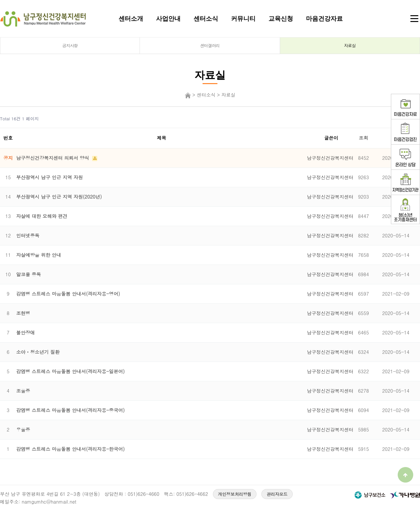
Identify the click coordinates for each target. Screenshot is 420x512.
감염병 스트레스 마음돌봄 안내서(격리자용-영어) (68, 294)
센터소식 (206, 18)
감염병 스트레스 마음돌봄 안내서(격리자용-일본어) (70, 371)
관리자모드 (277, 494)
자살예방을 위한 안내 (39, 255)
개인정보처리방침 (235, 494)
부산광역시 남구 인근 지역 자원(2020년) (59, 197)
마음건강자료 (324, 18)
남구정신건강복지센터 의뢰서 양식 (53, 158)
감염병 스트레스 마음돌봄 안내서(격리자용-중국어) (70, 410)
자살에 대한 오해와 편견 (42, 216)
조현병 (23, 313)
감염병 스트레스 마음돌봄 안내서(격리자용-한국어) (70, 449)
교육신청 (281, 18)
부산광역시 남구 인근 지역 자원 (49, 177)
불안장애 (26, 332)
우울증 (23, 430)
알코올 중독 (29, 274)
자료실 (350, 45)
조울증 (23, 391)
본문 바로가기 (0, 0)
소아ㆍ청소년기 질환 (38, 352)
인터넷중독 (28, 235)
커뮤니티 (243, 18)
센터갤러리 (210, 45)
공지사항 (70, 45)
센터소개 (131, 18)
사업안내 (168, 18)
